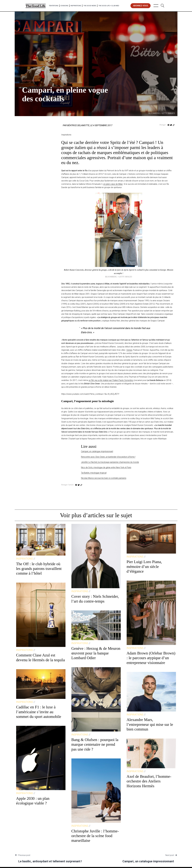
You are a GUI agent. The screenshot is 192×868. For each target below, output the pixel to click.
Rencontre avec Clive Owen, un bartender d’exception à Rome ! (108, 457)
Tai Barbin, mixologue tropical (94, 473)
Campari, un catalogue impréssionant (97, 451)
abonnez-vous (141, 6)
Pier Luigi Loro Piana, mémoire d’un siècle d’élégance (144, 566)
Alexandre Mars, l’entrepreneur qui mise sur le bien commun (150, 724)
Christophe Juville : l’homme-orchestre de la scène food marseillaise (95, 836)
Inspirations (76, 6)
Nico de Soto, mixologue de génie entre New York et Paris (106, 467)
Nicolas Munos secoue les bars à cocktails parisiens (104, 478)
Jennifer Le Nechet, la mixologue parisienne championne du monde (110, 462)
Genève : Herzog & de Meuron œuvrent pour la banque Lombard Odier (96, 653)
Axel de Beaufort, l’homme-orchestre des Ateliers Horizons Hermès (149, 781)
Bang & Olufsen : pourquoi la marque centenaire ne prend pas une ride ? (95, 744)
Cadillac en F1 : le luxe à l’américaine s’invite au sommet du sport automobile (39, 712)
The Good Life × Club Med (109, 6)
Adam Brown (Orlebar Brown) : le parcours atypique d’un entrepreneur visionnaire (151, 658)
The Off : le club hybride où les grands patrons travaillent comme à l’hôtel (39, 569)
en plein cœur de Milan (113, 184)
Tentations (54, 6)
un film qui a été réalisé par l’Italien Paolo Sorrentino (111, 380)
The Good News (90, 6)
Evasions (64, 6)
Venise (129, 350)
